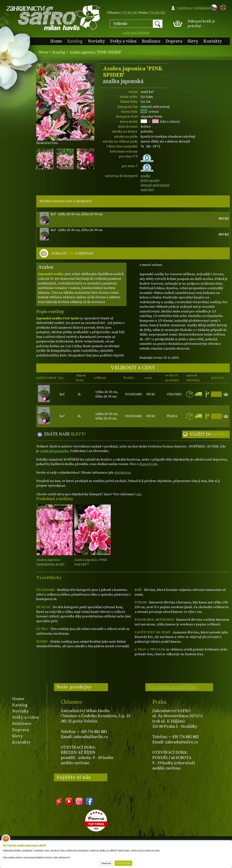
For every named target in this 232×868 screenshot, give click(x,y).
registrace (185, 8)
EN (222, 7)
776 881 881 (130, 13)
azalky (146, 176)
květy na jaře (150, 180)
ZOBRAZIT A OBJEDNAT (73, 254)
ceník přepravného (54, 451)
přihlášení (203, 8)
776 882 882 (157, 13)
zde (139, 494)
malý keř (147, 190)
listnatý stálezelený (155, 185)
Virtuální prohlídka (172, 687)
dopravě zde (148, 464)
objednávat (122, 473)
